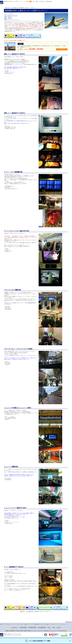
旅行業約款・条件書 (20, 631)
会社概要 (7, 631)
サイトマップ (41, 631)
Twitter (54, 627)
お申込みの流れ (46, 631)
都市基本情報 (10, 36)
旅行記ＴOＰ (7, 8)
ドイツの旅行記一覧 (14, 8)
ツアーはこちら (62, 49)
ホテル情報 (20, 608)
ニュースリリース (34, 631)
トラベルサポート (15, 627)
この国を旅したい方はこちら (34, 36)
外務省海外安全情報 (32, 627)
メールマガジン (42, 1)
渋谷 (34, 1)
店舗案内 (25, 631)
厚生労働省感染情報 (42, 627)
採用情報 (29, 631)
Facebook (59, 627)
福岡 (37, 1)
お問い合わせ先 (49, 1)
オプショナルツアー (45, 608)
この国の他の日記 (20, 36)
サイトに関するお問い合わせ (62, 631)
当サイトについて (53, 631)
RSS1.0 (49, 627)
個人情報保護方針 (12, 631)
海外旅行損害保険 (23, 627)
